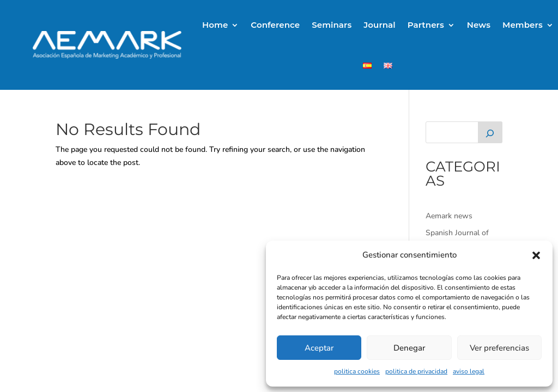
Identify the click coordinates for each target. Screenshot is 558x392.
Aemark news (449, 216)
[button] (536, 255)
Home (215, 25)
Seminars (332, 25)
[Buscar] (490, 132)
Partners (426, 25)
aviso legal (469, 371)
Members (523, 25)
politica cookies (357, 371)
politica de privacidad (416, 371)
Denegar (409, 348)
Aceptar (319, 348)
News (479, 25)
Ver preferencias (499, 348)
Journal (379, 25)
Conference (275, 25)
